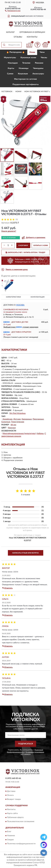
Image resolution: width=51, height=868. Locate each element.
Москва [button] (20, 305)
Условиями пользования (35, 752)
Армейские (7, 419)
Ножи (32, 52)
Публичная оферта (15, 817)
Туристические (18, 422)
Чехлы (44, 58)
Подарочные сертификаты (26, 84)
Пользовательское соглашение (21, 821)
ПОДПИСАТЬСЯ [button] (26, 744)
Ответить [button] (7, 588)
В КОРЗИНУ (23, 245)
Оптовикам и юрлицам (32, 32)
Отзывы (18, 37)
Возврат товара (14, 799)
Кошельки (23, 74)
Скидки (10, 840)
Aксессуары (38, 74)
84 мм (13, 425)
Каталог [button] (10, 32)
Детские (17, 419)
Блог (9, 832)
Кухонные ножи (28, 58)
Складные (6, 422)
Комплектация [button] (38, 297)
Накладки (13, 63)
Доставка (11, 791)
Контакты (32, 37)
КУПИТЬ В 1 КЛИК (41, 245)
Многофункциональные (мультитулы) (19, 434)
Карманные (27, 419)
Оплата (10, 795)
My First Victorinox (18, 413)
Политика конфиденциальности (21, 844)
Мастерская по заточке (26, 79)
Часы (42, 52)
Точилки (26, 63)
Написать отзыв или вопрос (26, 553)
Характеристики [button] (13, 297)
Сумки (10, 74)
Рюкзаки (39, 63)
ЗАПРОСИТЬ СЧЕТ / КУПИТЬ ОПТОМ (26, 252)
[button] (13, 10)
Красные (12, 428)
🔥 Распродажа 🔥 (16, 52)
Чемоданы (38, 68)
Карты (11, 68)
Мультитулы (10, 58)
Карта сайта (12, 813)
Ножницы (24, 68)
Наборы (40, 434)
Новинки (11, 836)
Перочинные (38, 419)
